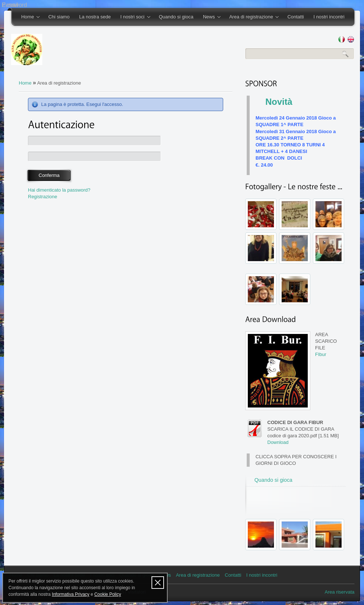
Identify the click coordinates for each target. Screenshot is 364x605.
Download (278, 442)
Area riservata (340, 592)
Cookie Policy (108, 594)
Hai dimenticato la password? (59, 190)
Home (28, 17)
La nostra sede (95, 17)
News (209, 17)
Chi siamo (59, 17)
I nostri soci (133, 17)
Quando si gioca (176, 17)
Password (14, 5)
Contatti (296, 17)
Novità (279, 102)
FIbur (321, 354)
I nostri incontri (329, 17)
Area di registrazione (251, 17)
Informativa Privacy (71, 594)
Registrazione (43, 197)
